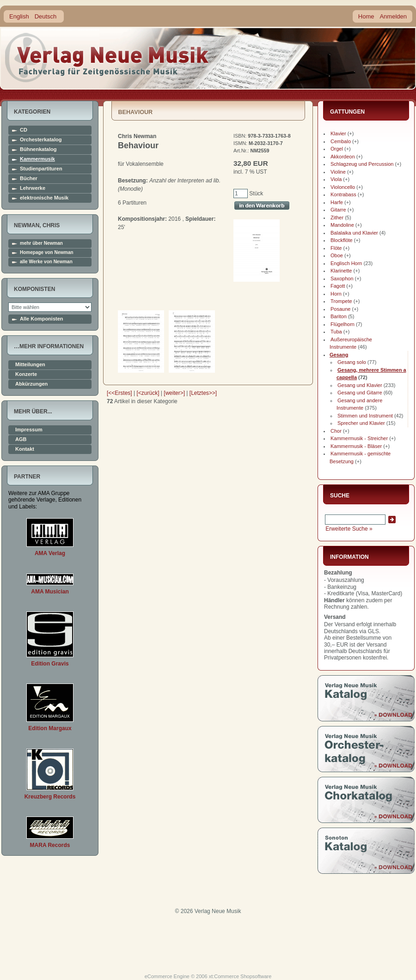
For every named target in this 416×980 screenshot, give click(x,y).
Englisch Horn (346, 263)
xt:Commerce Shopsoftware (240, 976)
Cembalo (341, 141)
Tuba (336, 332)
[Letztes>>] (203, 393)
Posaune (340, 309)
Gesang (339, 355)
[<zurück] (148, 393)
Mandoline (342, 225)
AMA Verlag (50, 553)
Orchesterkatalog (41, 140)
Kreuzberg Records (50, 797)
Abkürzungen (31, 384)
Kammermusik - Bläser (356, 446)
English (19, 16)
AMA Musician (50, 592)
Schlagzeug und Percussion (362, 164)
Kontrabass (343, 194)
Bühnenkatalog (38, 149)
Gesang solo (352, 362)
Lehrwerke (33, 188)
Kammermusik (37, 159)
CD (24, 130)
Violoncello (343, 187)
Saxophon (342, 278)
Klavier (338, 133)
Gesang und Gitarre (360, 393)
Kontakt (25, 449)
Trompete (341, 301)
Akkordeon (343, 157)
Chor (336, 431)
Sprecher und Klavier (361, 423)
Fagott (338, 286)
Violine (338, 172)
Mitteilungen (30, 365)
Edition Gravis (50, 664)
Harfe (337, 202)
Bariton (339, 316)
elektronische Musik (44, 198)
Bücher (29, 178)
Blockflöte (342, 240)
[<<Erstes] (119, 393)
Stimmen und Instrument (365, 416)
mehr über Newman (41, 243)
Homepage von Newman (47, 253)
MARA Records (50, 845)
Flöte (336, 248)
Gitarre (338, 210)
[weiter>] (174, 393)
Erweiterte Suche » (349, 529)
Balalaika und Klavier (354, 233)
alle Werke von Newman (46, 262)
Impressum (29, 430)
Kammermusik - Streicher (359, 438)
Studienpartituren (41, 169)
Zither (337, 218)
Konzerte (26, 374)
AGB (21, 439)
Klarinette (341, 271)
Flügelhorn (343, 324)
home (107, 57)
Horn (336, 294)
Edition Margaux (50, 728)
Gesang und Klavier (360, 385)
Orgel (337, 149)
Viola (336, 179)
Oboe (337, 255)
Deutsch (46, 16)
